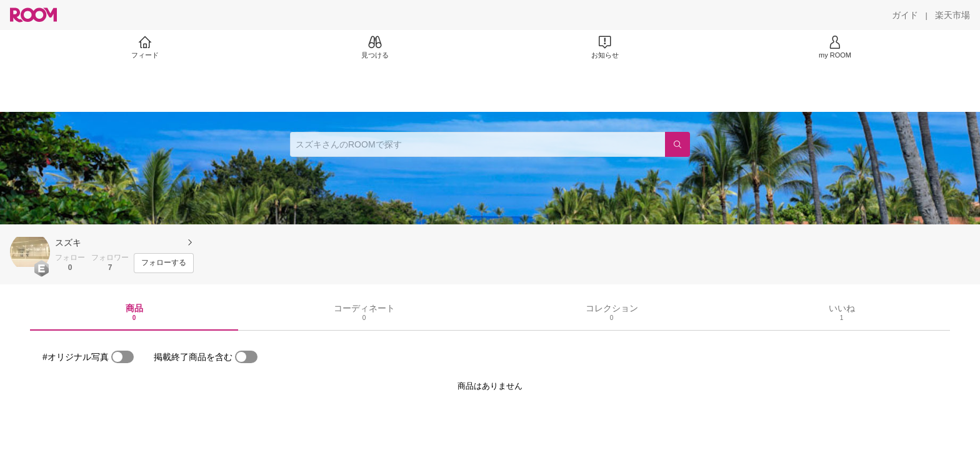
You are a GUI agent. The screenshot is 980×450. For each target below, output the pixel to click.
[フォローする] (164, 263)
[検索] (677, 144)
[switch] (122, 357)
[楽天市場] (952, 15)
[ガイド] (905, 15)
